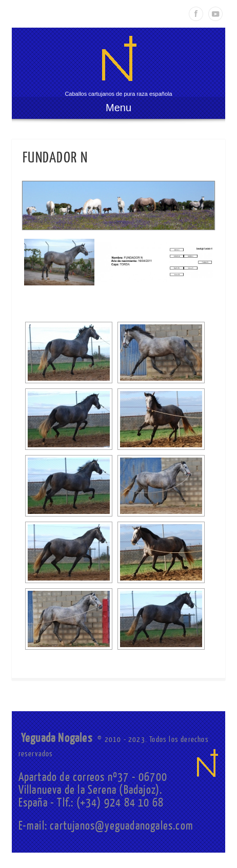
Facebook (196, 14)
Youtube (215, 14)
